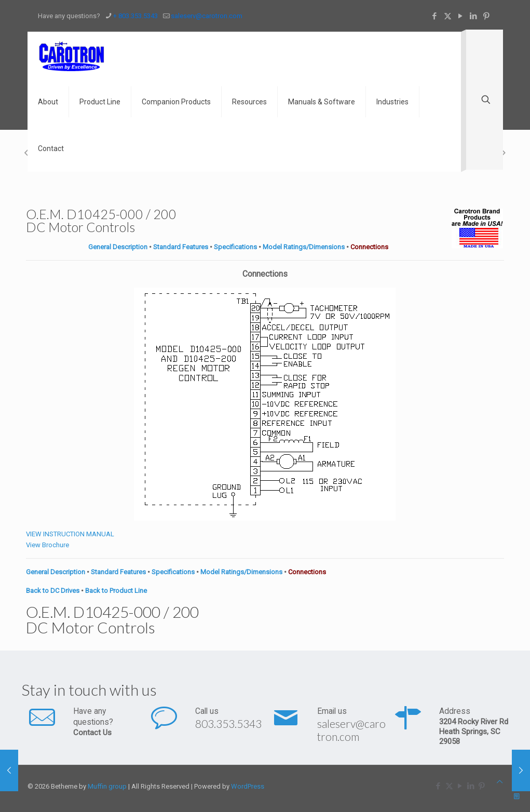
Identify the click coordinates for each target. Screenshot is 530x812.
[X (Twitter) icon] (448, 16)
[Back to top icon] (500, 782)
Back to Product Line (116, 591)
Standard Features (181, 247)
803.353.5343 (228, 723)
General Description (118, 247)
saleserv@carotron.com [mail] (207, 16)
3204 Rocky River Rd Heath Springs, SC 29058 (474, 732)
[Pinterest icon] (487, 16)
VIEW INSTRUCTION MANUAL (70, 534)
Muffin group (107, 786)
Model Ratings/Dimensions (304, 247)
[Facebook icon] (435, 16)
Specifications (235, 247)
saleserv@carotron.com (351, 730)
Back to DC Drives (53, 591)
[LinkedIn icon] (474, 16)
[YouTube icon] (461, 16)
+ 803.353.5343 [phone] (135, 16)
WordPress (248, 786)
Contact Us (92, 733)
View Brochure (47, 545)
